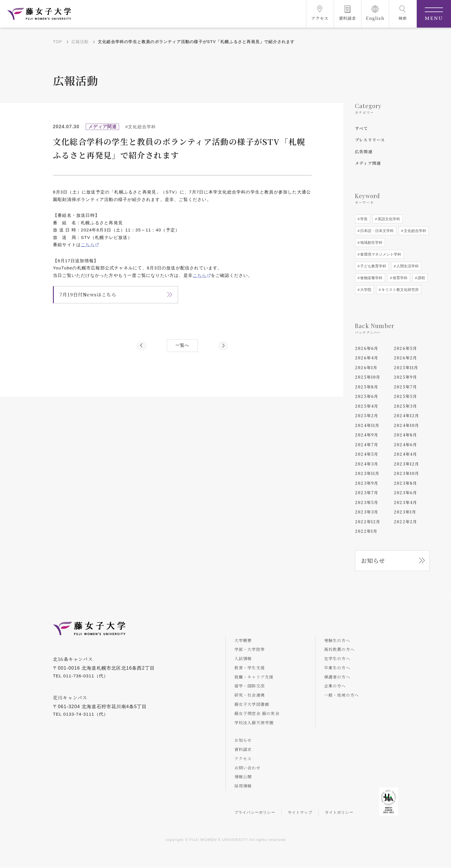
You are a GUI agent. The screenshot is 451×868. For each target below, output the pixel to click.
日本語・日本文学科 (376, 231)
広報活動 (80, 42)
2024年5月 (367, 454)
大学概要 (243, 640)
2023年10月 (407, 473)
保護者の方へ (337, 677)
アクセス (243, 758)
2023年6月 (405, 493)
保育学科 (400, 278)
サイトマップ (300, 813)
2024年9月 (367, 435)
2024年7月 (367, 444)
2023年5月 (367, 502)
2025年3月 (405, 406)
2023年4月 (405, 502)
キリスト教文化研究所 (400, 290)
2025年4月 (367, 406)
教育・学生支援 (250, 668)
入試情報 (243, 658)
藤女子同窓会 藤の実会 (257, 713)
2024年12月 (407, 415)
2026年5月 (405, 348)
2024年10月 (407, 425)
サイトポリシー (339, 813)
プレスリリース (370, 140)
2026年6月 (367, 348)
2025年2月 (367, 415)
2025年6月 (367, 396)
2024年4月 (405, 454)
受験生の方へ (337, 640)
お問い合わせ (248, 768)
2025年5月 (405, 396)
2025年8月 (367, 387)
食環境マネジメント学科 (380, 254)
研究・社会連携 (250, 695)
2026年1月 (366, 367)
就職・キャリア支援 (254, 677)
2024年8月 (405, 435)
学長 (363, 219)
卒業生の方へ (337, 668)
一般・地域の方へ (342, 695)
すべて (362, 128)
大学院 (365, 290)
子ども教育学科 (373, 266)
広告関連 (364, 152)
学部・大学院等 (250, 649)
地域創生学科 (371, 243)
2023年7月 (367, 493)
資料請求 (243, 750)
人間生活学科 (407, 266)
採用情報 (243, 786)
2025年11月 (406, 367)
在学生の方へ (337, 658)
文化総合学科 (414, 231)
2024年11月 (367, 425)
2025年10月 (368, 377)
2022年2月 (405, 522)
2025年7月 (405, 387)
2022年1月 (366, 531)
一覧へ (182, 345)
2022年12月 (368, 522)
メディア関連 (368, 163)
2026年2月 (405, 358)
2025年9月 (405, 377)
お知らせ (373, 561)
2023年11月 (367, 473)
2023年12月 (407, 464)
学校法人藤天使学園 (254, 723)
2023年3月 (367, 512)
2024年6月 (405, 444)
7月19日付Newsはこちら (88, 295)
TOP (58, 42)
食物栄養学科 (371, 278)
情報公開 (243, 777)
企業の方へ (335, 686)
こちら (88, 245)
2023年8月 (405, 483)
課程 (421, 278)
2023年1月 (405, 512)
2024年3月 (367, 464)
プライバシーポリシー (255, 813)
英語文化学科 (388, 219)
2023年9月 (367, 483)
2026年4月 (367, 358)
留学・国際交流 (250, 686)
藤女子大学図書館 (252, 704)
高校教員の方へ (339, 649)
